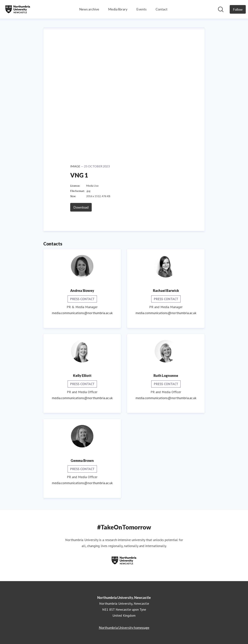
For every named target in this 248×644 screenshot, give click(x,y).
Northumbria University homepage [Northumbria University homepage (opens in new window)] (124, 628)
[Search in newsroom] (221, 9)
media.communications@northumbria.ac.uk (82, 313)
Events (141, 9)
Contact (162, 9)
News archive (89, 9)
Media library (118, 9)
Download (81, 207)
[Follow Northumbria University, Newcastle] (238, 9)
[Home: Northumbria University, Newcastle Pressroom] (18, 9)
